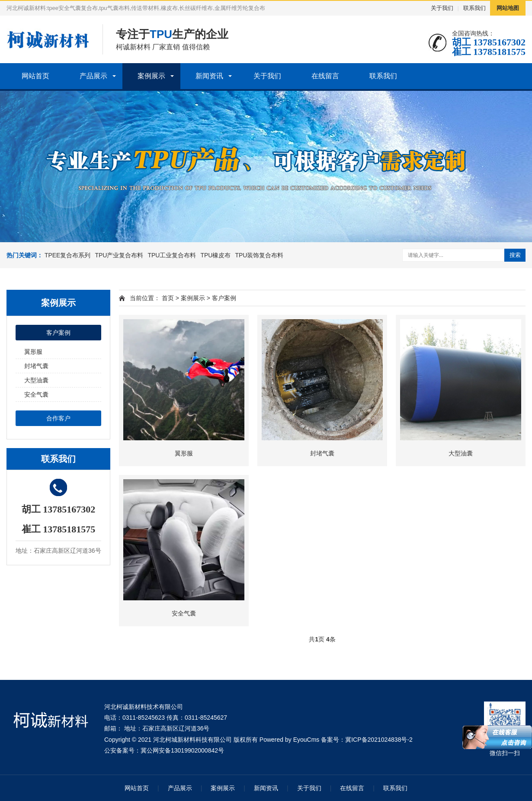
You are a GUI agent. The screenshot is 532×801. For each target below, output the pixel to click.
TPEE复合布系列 (68, 255)
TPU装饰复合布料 (259, 255)
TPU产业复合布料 (119, 255)
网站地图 (508, 8)
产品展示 (93, 76)
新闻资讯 (209, 76)
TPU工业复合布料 (172, 255)
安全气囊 (36, 394)
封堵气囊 (36, 366)
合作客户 (58, 418)
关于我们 (442, 8)
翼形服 (33, 352)
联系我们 (474, 8)
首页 (168, 298)
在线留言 (325, 76)
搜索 (515, 255)
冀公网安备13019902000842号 (182, 750)
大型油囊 (36, 380)
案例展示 (151, 76)
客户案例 (58, 333)
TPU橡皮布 (215, 255)
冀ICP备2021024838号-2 (379, 740)
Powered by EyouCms (288, 740)
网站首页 (35, 76)
